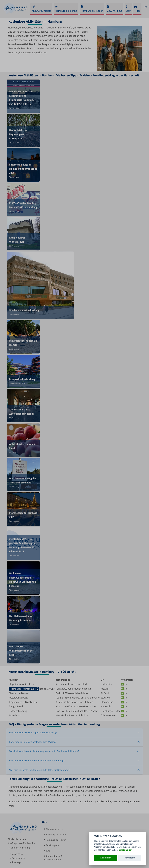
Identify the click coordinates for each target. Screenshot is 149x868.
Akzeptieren (106, 858)
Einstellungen (125, 850)
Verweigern (130, 858)
